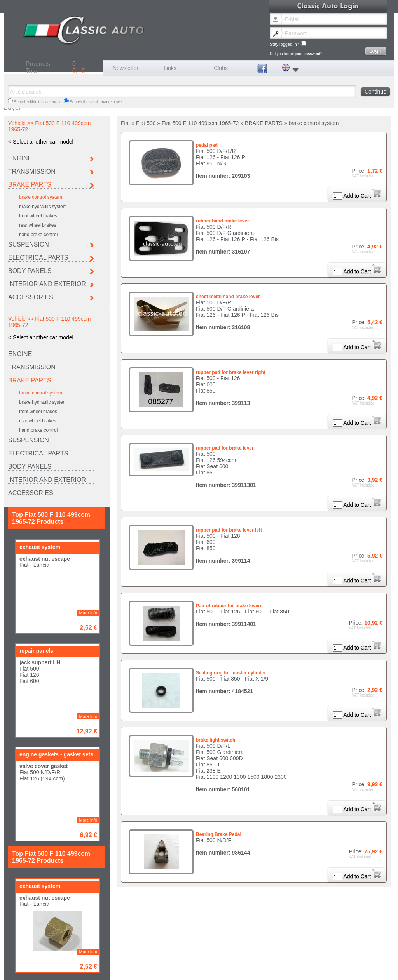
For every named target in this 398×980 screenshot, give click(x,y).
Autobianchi (22, 953)
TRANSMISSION (32, 171)
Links (170, 68)
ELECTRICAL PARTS (38, 258)
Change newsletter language (36, 970)
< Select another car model (41, 142)
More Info (88, 417)
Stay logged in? (288, 44)
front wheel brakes (38, 216)
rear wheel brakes (38, 225)
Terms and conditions (176, 970)
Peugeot (322, 953)
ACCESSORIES (31, 297)
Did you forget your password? (296, 54)
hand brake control (38, 235)
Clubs (221, 68)
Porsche (19, 958)
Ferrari (169, 953)
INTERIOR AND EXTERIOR (47, 284)
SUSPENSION (29, 244)
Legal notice (124, 970)
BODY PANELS (30, 271)
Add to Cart (362, 196)
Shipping (146, 970)
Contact (102, 970)
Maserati (272, 953)
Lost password (78, 970)
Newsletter (126, 68)
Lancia (219, 953)
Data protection (212, 970)
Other (118, 958)
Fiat (116, 953)
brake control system (41, 197)
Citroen (68, 953)
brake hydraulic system (43, 207)
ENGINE (20, 158)
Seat (66, 958)
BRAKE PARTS (30, 185)
